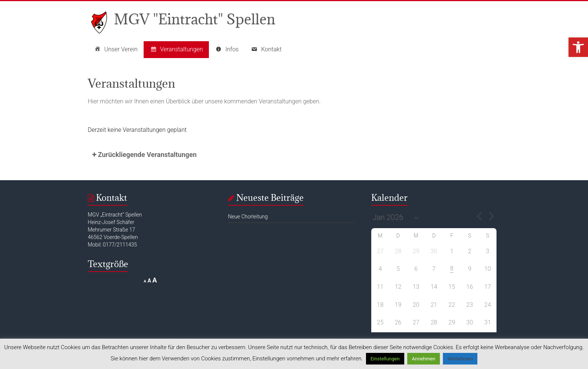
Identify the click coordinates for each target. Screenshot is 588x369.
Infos (227, 50)
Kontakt (266, 50)
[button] (578, 47)
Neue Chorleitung (248, 217)
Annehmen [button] (423, 359)
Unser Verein (116, 49)
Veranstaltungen (176, 50)
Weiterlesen (460, 359)
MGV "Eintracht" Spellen (195, 19)
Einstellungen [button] (385, 359)
